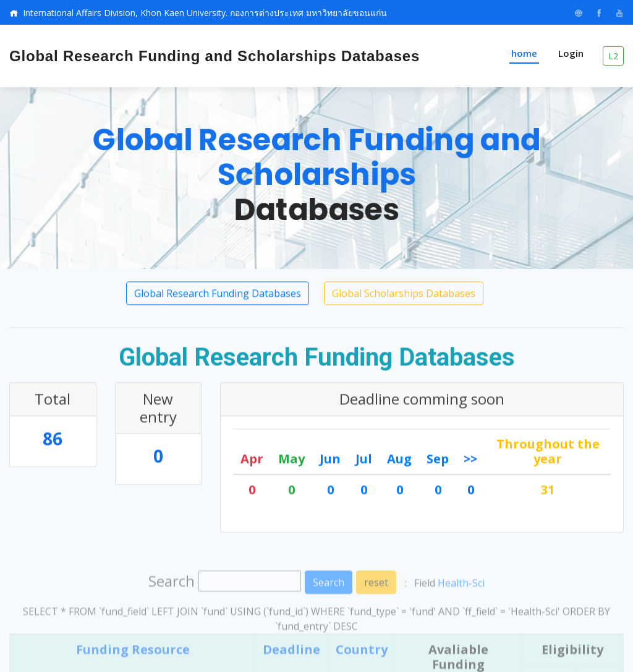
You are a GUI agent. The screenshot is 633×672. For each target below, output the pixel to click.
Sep (438, 461)
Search (329, 607)
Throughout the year (548, 453)
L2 (613, 56)
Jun (330, 461)
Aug (399, 461)
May (291, 461)
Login (571, 53)
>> (470, 461)
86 (53, 441)
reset (376, 607)
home (524, 53)
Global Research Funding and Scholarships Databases (215, 56)
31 (548, 492)
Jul (364, 461)
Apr (252, 461)
